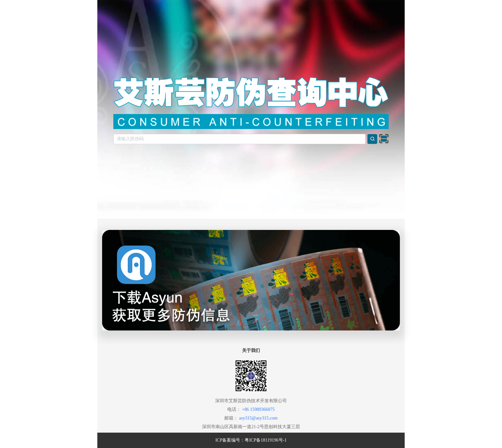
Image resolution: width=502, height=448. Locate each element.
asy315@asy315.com (258, 418)
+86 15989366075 (258, 409)
